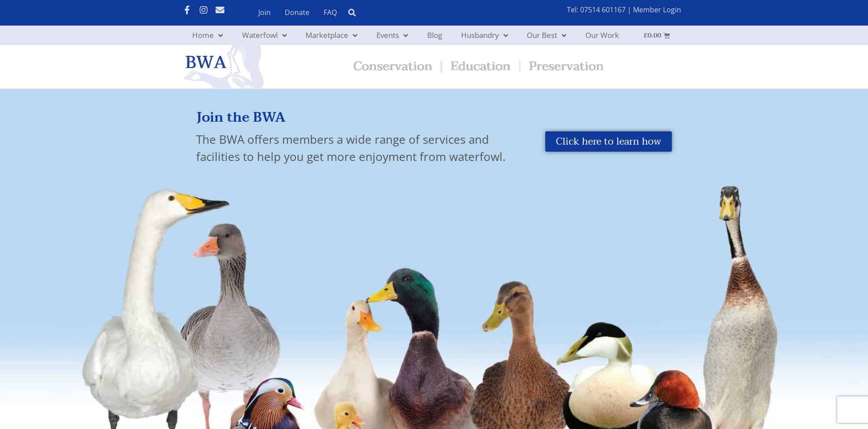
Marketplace (332, 35)
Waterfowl (264, 35)
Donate (297, 12)
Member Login (657, 10)
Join (264, 12)
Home (208, 35)
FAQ (330, 12)
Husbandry (485, 35)
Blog (435, 35)
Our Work (602, 35)
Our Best (547, 35)
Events (392, 35)
